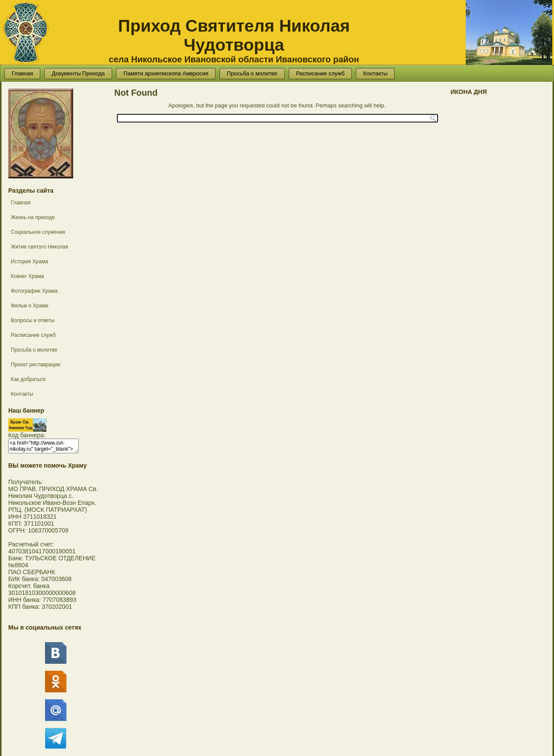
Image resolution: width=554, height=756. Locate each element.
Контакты (375, 73)
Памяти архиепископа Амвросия (166, 73)
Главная (22, 73)
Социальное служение (38, 232)
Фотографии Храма (34, 291)
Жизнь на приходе (33, 217)
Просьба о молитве (252, 73)
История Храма (29, 262)
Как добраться (28, 379)
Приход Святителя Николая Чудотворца (234, 35)
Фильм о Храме (30, 306)
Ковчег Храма (27, 276)
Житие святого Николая (39, 247)
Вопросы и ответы (33, 320)
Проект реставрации (35, 365)
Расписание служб (320, 73)
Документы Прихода (78, 73)
